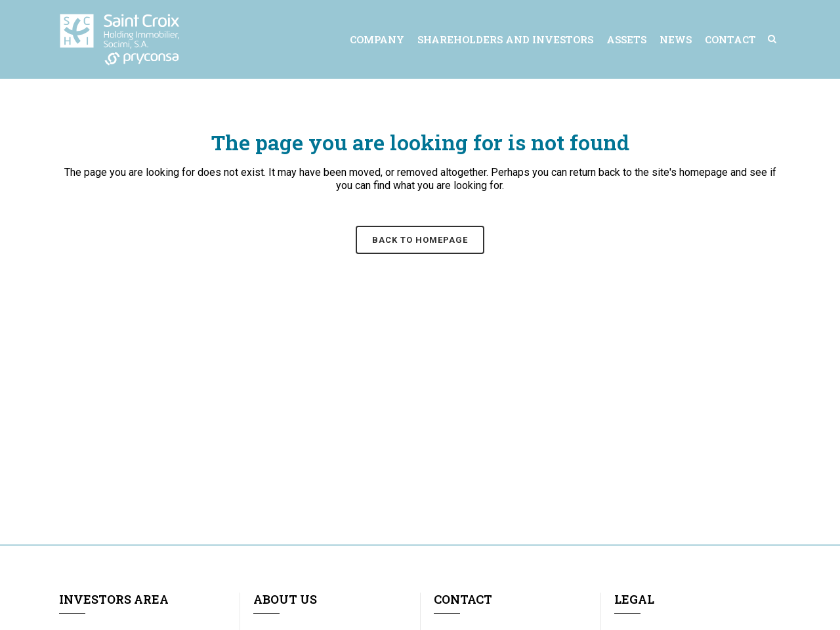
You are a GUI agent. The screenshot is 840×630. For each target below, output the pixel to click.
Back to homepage (420, 240)
